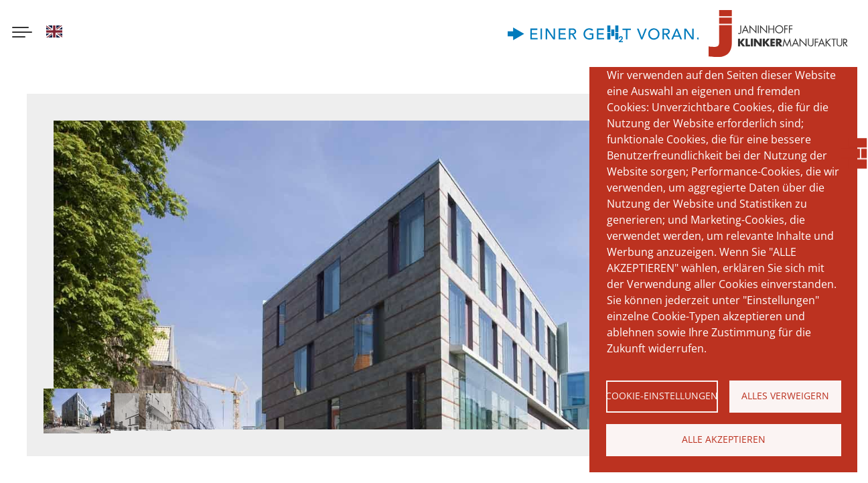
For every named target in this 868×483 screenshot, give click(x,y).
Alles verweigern (785, 396)
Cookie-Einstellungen (662, 396)
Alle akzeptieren (724, 439)
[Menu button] (22, 33)
